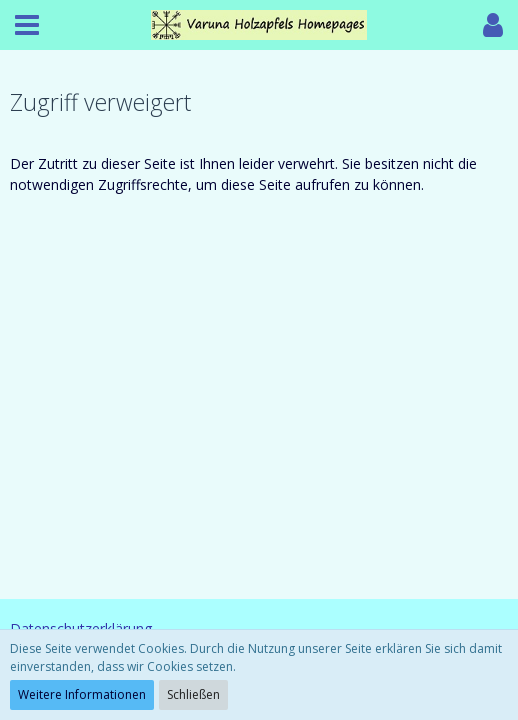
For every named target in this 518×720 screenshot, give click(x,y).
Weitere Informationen (82, 694)
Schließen (193, 694)
